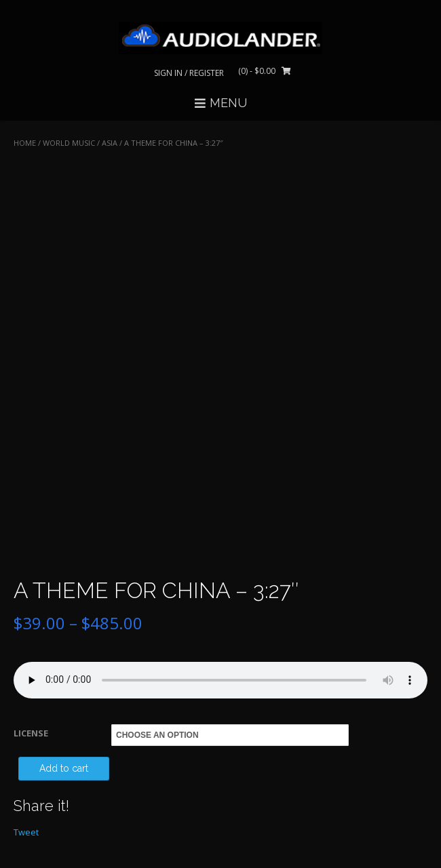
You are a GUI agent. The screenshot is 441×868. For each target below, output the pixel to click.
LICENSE (31, 733)
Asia (110, 143)
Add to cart (64, 768)
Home (25, 143)
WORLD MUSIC (69, 143)
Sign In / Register (189, 73)
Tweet (26, 832)
